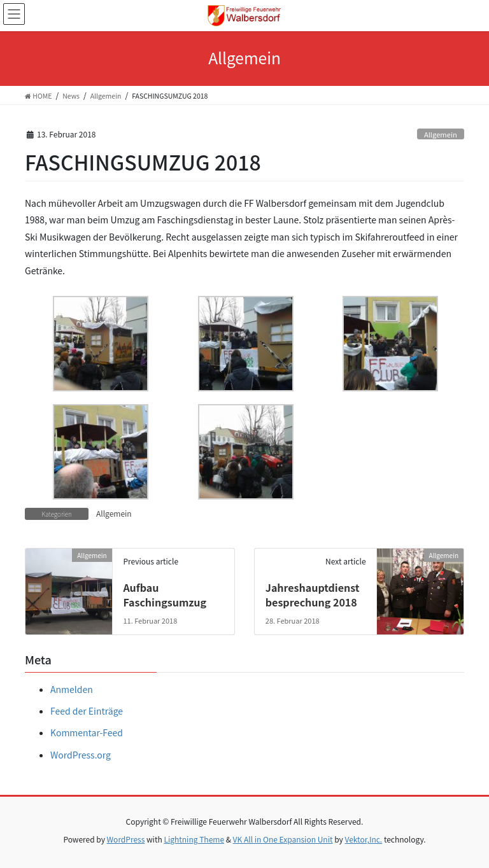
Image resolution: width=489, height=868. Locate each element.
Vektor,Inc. (363, 839)
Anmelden (72, 689)
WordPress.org (81, 755)
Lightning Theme (194, 839)
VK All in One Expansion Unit (283, 839)
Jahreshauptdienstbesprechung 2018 (313, 594)
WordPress (126, 839)
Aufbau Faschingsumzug (165, 594)
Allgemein (441, 134)
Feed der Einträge (87, 711)
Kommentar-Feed (87, 732)
